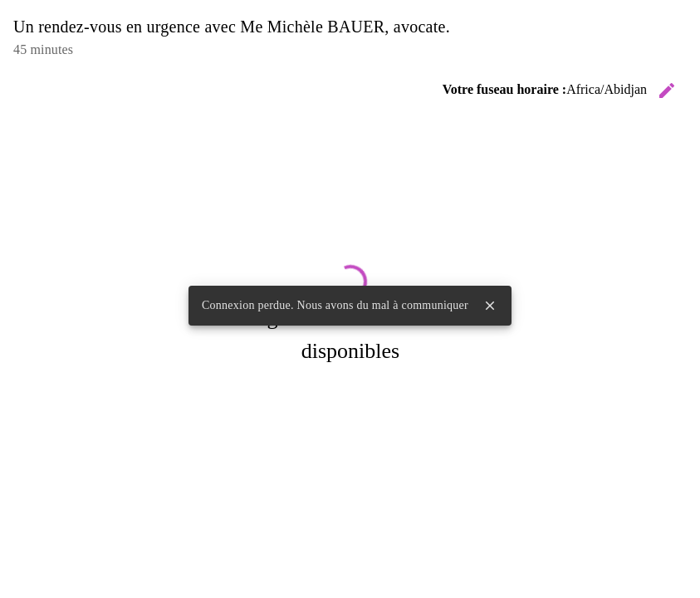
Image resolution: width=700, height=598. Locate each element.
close (490, 306)
